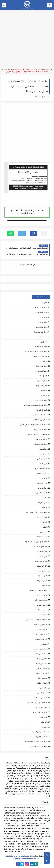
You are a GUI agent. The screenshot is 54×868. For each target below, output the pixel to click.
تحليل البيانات (41, 659)
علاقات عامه (42, 537)
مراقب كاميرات (41, 737)
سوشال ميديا (41, 440)
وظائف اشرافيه (40, 430)
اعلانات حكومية (41, 347)
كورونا (44, 727)
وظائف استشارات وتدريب (36, 513)
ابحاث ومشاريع (41, 469)
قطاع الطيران (41, 683)
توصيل (44, 522)
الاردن (44, 303)
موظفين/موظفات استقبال (36, 435)
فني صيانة (43, 464)
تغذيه (44, 586)
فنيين (44, 479)
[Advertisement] (27, 39)
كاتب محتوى (42, 518)
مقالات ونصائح (41, 600)
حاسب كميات (41, 674)
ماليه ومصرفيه (41, 561)
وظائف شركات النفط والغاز (36, 742)
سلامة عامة (42, 488)
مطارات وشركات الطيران (37, 703)
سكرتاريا (43, 362)
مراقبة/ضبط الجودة (39, 415)
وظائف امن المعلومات (38, 591)
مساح (44, 644)
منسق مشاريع (41, 571)
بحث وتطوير (42, 605)
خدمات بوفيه (42, 596)
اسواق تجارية (41, 410)
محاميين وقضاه (40, 625)
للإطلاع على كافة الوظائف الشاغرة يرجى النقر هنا (27, 212)
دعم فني (43, 532)
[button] (33, 233)
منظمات (43, 508)
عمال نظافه (42, 474)
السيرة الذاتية (41, 313)
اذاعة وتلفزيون (41, 493)
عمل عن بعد (42, 581)
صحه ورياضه (41, 664)
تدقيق (44, 527)
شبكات (44, 615)
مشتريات (43, 449)
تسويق (44, 342)
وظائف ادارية (42, 323)
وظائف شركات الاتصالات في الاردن (33, 425)
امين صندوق (42, 552)
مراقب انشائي (41, 669)
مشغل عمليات (41, 698)
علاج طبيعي (42, 693)
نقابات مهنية (42, 566)
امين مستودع (41, 386)
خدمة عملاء (42, 337)
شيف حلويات (41, 635)
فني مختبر (43, 557)
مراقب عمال (42, 630)
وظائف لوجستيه (40, 444)
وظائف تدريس (41, 401)
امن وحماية (42, 576)
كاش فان (43, 688)
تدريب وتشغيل (41, 639)
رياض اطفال (42, 678)
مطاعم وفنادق (41, 371)
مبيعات (44, 318)
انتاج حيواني (42, 718)
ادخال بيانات (42, 376)
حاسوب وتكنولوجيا (39, 357)
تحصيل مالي (42, 610)
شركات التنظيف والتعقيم (37, 620)
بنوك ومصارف (41, 459)
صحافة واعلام (41, 708)
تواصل (44, 722)
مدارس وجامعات (40, 420)
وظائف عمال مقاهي (39, 747)
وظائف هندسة (41, 308)
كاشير (44, 498)
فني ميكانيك (42, 483)
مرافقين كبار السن (40, 732)
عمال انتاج (43, 454)
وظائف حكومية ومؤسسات (36, 352)
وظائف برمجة (41, 366)
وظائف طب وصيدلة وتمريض (35, 405)
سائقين (44, 396)
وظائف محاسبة (40, 332)
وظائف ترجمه (41, 654)
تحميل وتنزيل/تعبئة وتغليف (35, 542)
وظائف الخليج (41, 327)
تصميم (44, 391)
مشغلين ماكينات (40, 649)
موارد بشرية (42, 381)
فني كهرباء (42, 503)
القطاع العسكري (40, 547)
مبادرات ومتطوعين (39, 713)
